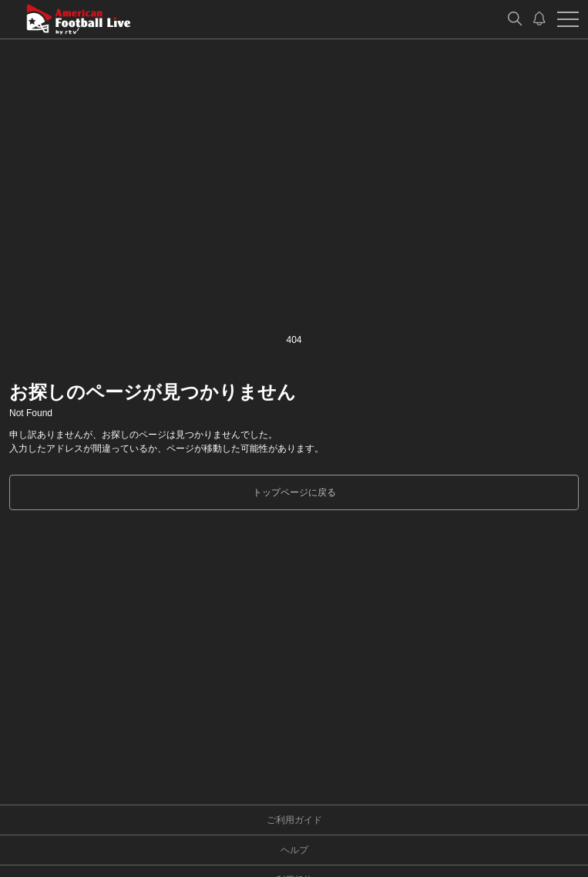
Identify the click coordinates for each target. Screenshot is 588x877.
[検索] (515, 19)
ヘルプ (294, 850)
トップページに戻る (294, 492)
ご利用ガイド (294, 820)
